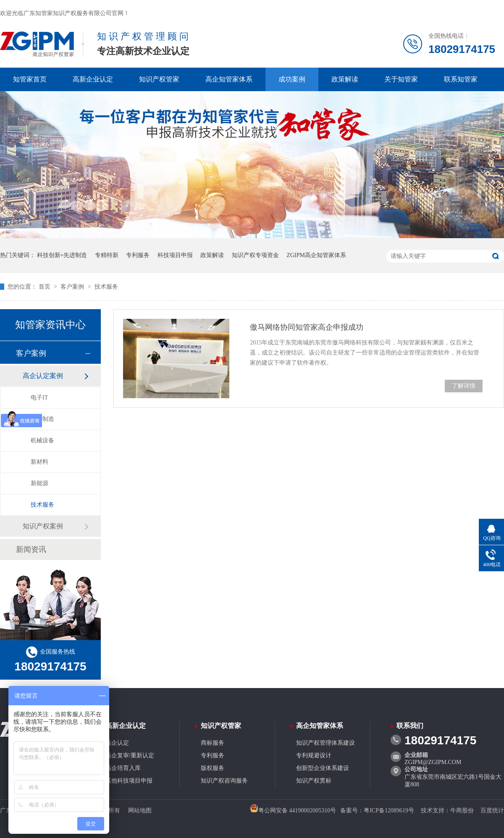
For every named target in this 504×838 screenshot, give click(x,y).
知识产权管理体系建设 (325, 743)
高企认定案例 (43, 376)
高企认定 (117, 743)
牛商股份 (462, 810)
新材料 (39, 462)
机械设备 (42, 440)
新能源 (39, 483)
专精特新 (107, 255)
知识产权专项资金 (255, 255)
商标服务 (213, 743)
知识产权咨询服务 (224, 781)
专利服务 (138, 255)
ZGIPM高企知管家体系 (316, 255)
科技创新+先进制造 (62, 255)
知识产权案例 (43, 526)
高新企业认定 (93, 79)
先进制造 (42, 419)
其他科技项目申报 (129, 781)
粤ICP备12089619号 (389, 810)
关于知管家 (401, 79)
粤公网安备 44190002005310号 (293, 810)
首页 (45, 287)
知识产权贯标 (314, 781)
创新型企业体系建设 (323, 768)
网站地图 (140, 810)
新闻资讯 (31, 549)
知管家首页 (30, 79)
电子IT (39, 398)
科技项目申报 (175, 255)
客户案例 (73, 287)
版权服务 (213, 768)
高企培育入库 (123, 768)
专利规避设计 (314, 755)
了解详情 (464, 386)
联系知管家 (461, 79)
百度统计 (492, 810)
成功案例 (292, 79)
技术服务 (106, 287)
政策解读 (345, 79)
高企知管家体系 (229, 79)
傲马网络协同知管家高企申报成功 (307, 327)
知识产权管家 (159, 79)
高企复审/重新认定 (130, 755)
